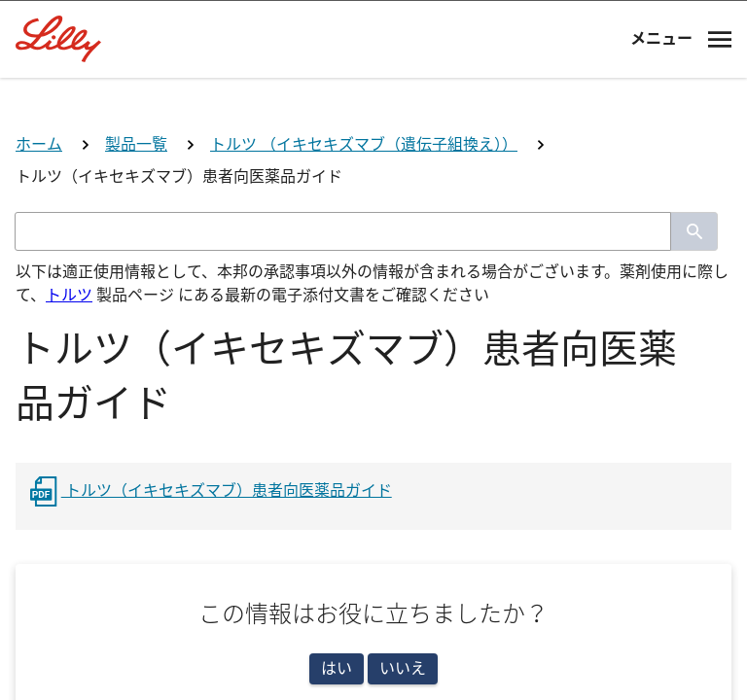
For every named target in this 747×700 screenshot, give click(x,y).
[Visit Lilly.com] (373, 136)
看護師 (373, 617)
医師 (373, 462)
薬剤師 (373, 539)
